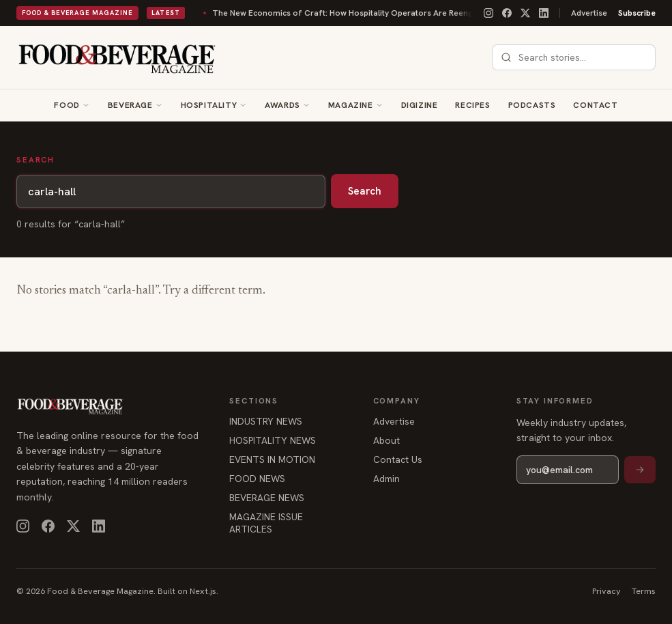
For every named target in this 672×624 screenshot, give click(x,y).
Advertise (589, 13)
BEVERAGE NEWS (267, 498)
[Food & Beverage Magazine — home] (117, 57)
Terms (644, 591)
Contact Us (398, 459)
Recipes (472, 105)
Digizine (420, 105)
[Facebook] (507, 13)
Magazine (351, 105)
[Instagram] (488, 13)
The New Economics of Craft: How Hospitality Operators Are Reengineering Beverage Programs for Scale (360, 13)
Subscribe (637, 13)
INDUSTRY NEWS (266, 421)
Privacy (607, 591)
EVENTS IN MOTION (272, 459)
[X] (525, 13)
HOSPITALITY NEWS (273, 440)
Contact (595, 105)
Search (365, 191)
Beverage (130, 105)
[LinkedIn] (544, 13)
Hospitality (209, 105)
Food (67, 105)
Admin (386, 479)
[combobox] (582, 57)
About (386, 440)
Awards (282, 105)
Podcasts (532, 105)
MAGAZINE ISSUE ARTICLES (266, 523)
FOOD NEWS (257, 479)
